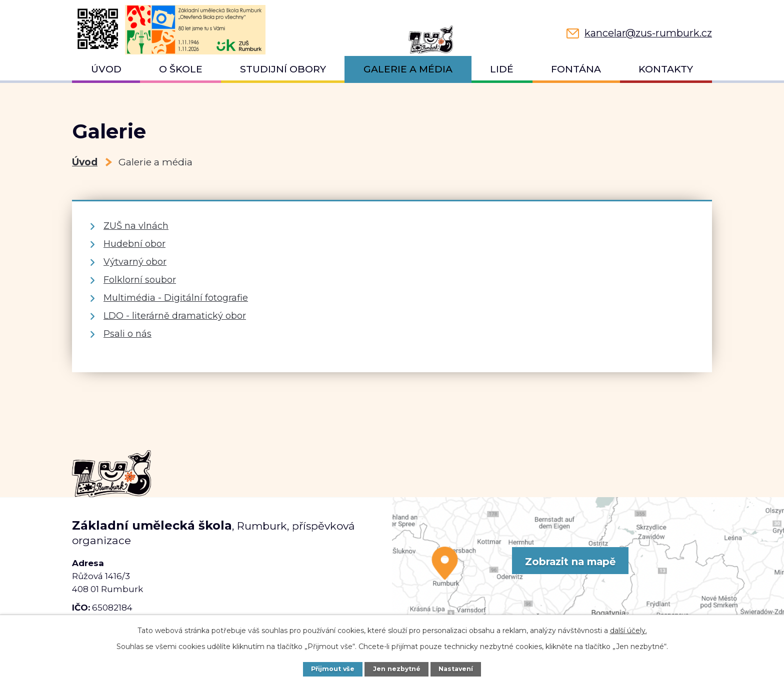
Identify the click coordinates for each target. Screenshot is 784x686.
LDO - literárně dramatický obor (175, 316)
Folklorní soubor (140, 280)
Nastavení (456, 669)
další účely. (628, 631)
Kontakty (666, 69)
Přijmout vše (332, 669)
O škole (181, 69)
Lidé (502, 69)
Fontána (576, 69)
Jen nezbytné (397, 669)
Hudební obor (134, 244)
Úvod (106, 69)
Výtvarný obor (135, 262)
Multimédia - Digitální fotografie (176, 298)
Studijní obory (283, 69)
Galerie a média (408, 69)
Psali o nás (127, 334)
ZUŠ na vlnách (136, 226)
